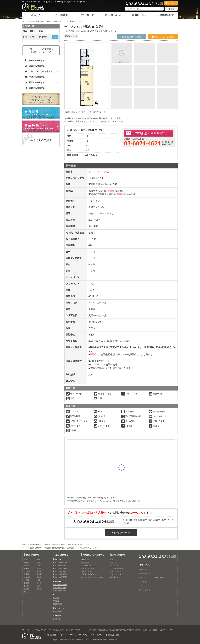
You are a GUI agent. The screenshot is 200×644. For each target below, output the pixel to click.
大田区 (48, 21)
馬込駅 (111, 191)
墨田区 (39, 568)
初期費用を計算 (132, 37)
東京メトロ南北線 (59, 565)
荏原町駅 (121, 194)
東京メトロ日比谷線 (60, 568)
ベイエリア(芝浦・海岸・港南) (92, 577)
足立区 (39, 586)
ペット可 (113, 562)
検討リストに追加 (163, 37)
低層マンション (116, 571)
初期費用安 (114, 577)
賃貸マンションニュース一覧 (151, 577)
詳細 (55, 37)
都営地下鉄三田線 (59, 588)
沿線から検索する (36, 545)
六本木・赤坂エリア (89, 571)
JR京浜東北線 (58, 604)
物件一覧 (88, 15)
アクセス (171, 3)
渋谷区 (39, 562)
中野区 (27, 580)
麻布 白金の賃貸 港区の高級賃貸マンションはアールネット (81, 639)
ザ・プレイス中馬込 (67, 21)
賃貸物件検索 (144, 573)
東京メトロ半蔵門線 (60, 577)
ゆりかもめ (57, 619)
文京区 (39, 571)
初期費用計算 (165, 15)
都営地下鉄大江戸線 (60, 585)
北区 (38, 580)
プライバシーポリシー (70, 635)
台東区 (27, 568)
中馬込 (55, 21)
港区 (26, 559)
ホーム (36, 15)
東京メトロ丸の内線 (60, 562)
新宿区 (27, 562)
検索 (171, 9)
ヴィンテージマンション (119, 574)
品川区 (27, 565)
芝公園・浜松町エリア (89, 574)
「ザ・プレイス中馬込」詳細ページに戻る (41, 50)
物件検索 (62, 15)
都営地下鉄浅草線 (52, 545)
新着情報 (143, 581)
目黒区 (27, 574)
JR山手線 (56, 598)
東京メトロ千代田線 (60, 574)
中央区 (39, 559)
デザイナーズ (115, 565)
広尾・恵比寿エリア (89, 565)
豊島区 (39, 574)
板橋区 (27, 583)
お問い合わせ (113, 15)
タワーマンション (117, 568)
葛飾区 (27, 589)
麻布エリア (85, 559)
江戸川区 (27, 592)
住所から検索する (36, 21)
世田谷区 (27, 577)
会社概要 (52, 635)
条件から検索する (118, 555)
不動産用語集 (112, 635)
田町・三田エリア (88, 568)
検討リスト (139, 15)
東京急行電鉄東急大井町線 (55, 548)
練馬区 (39, 589)
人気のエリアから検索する (93, 555)
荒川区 (39, 583)
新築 (112, 559)
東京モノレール (58, 611)
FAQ (85, 635)
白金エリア (85, 562)
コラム (142, 586)
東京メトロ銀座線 (59, 571)
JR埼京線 (56, 601)
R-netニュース (96, 635)
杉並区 (27, 586)
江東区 (39, 565)
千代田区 (27, 571)
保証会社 (94, 354)
